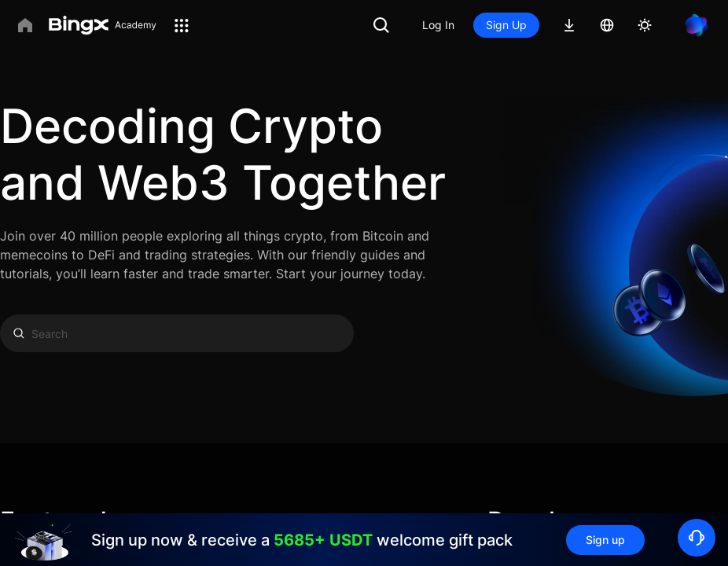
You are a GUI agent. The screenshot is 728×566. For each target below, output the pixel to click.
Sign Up (506, 25)
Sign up (605, 540)
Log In (438, 25)
